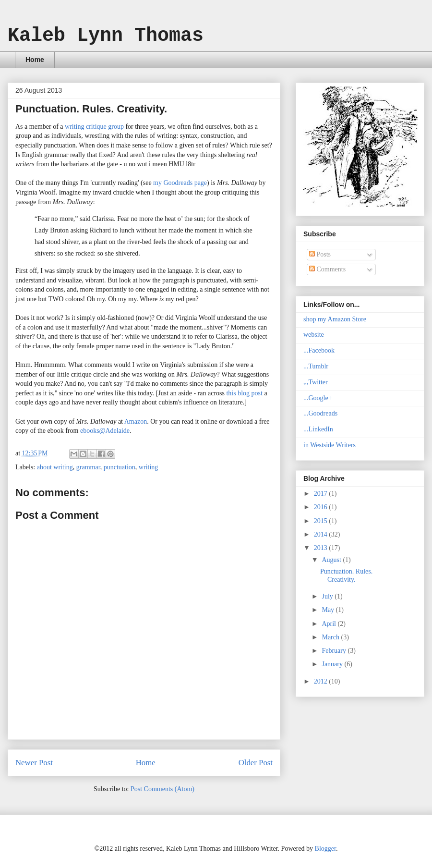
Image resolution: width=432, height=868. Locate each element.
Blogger (325, 849)
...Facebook (319, 350)
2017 (322, 494)
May (329, 610)
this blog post (244, 393)
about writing (55, 467)
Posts (320, 254)
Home (35, 60)
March (331, 637)
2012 (322, 681)
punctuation (120, 467)
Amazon (136, 422)
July (328, 596)
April (330, 624)
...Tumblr (316, 366)
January (333, 664)
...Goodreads (320, 413)
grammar (88, 467)
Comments (327, 269)
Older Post (256, 763)
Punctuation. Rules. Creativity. (346, 575)
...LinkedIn (318, 429)
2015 (322, 521)
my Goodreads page (180, 183)
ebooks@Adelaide (105, 431)
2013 (322, 548)
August (332, 560)
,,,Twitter (316, 382)
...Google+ (318, 398)
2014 (322, 534)
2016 (322, 507)
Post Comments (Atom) (162, 789)
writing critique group (94, 127)
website (314, 335)
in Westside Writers (330, 445)
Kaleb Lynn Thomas (106, 36)
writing (148, 467)
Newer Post (34, 763)
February (335, 651)
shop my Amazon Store (335, 319)
